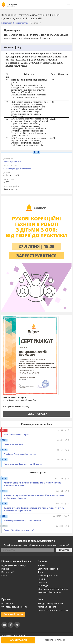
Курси (4, 575)
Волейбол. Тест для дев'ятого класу (20, 454)
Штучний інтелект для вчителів (53, 589)
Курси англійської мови (49, 592)
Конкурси (43, 582)
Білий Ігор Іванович (12, 161)
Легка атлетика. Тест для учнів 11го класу (23, 464)
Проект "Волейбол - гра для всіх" (19, 530)
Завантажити (18, 640)
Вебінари (6, 569)
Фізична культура (11, 168)
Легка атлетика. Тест (13, 444)
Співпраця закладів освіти (14, 607)
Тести (41, 572)
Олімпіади (43, 586)
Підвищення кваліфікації (14, 565)
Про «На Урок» (8, 604)
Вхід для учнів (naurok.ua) (50, 604)
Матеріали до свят (47, 607)
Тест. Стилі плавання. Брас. (16, 435)
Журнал (42, 565)
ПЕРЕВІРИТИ (64, 550)
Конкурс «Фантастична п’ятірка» (54, 610)
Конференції (7, 572)
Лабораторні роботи (48, 575)
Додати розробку (36, 414)
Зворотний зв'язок (13, 614)
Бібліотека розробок (48, 569)
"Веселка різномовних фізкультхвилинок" (23, 521)
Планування (26, 168)
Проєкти (42, 579)
